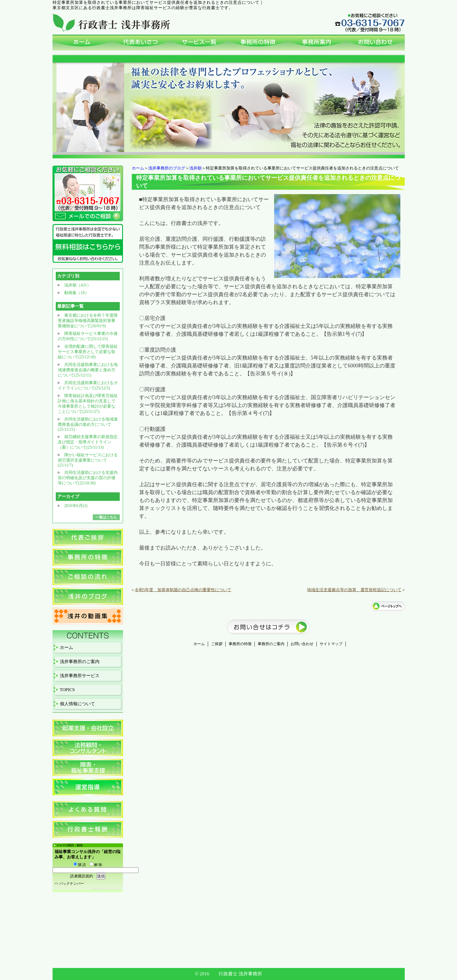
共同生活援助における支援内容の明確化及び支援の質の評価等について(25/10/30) (88, 478)
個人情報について (77, 704)
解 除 (96, 865)
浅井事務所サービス (80, 676)
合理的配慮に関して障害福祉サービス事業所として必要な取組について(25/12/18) (88, 352)
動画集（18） (77, 293)
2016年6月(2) (76, 506)
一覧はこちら (106, 517)
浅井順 (195, 168)
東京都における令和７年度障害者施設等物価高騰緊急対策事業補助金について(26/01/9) (88, 321)
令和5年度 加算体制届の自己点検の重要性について (183, 590)
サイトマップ (331, 644)
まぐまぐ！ (114, 889)
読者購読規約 (82, 876)
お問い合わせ (302, 644)
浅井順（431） (78, 285)
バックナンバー (72, 884)
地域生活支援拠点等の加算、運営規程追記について (354, 590)
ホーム (138, 168)
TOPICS (67, 690)
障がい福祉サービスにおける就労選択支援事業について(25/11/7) (88, 460)
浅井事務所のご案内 (80, 662)
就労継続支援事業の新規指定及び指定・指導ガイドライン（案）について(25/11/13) (88, 442)
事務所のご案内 (271, 644)
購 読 (80, 865)
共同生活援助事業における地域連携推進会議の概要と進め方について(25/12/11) (88, 370)
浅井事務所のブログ (167, 168)
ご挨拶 (217, 644)
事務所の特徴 (240, 644)
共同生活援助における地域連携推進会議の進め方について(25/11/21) (88, 424)
